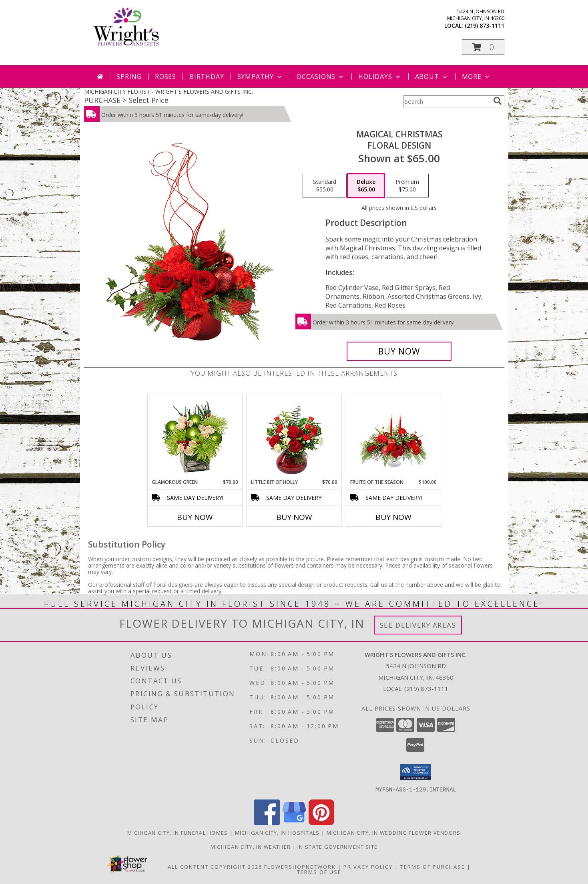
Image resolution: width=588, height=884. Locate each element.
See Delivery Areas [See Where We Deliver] (418, 625)
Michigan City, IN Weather (251, 846)
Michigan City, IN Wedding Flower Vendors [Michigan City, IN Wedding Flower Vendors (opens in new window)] (394, 832)
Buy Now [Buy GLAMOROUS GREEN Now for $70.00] (195, 517)
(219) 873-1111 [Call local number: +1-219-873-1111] (485, 25)
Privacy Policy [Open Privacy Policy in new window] (368, 866)
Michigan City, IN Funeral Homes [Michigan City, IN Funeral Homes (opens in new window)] (178, 832)
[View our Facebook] (267, 823)
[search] (498, 101)
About (432, 77)
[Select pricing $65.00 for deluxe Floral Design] (366, 186)
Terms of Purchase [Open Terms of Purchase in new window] (433, 866)
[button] (483, 47)
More (477, 77)
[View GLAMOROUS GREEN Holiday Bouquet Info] (195, 436)
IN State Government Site (337, 846)
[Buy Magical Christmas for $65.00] (399, 351)
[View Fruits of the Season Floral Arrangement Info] (393, 436)
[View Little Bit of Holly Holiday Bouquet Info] (294, 436)
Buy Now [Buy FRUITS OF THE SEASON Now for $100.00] (393, 517)
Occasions (321, 77)
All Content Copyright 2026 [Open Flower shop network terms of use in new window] (215, 866)
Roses (166, 77)
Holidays (380, 77)
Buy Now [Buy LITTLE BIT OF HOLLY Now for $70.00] (294, 517)
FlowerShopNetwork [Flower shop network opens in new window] (300, 866)
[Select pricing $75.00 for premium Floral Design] (407, 186)
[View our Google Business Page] (294, 823)
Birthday (207, 77)
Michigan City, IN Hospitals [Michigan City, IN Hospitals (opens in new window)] (277, 832)
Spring (129, 77)
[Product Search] (447, 101)
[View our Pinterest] (321, 823)
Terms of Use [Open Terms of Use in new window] (319, 872)
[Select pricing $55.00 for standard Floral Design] (325, 186)
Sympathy (260, 77)
